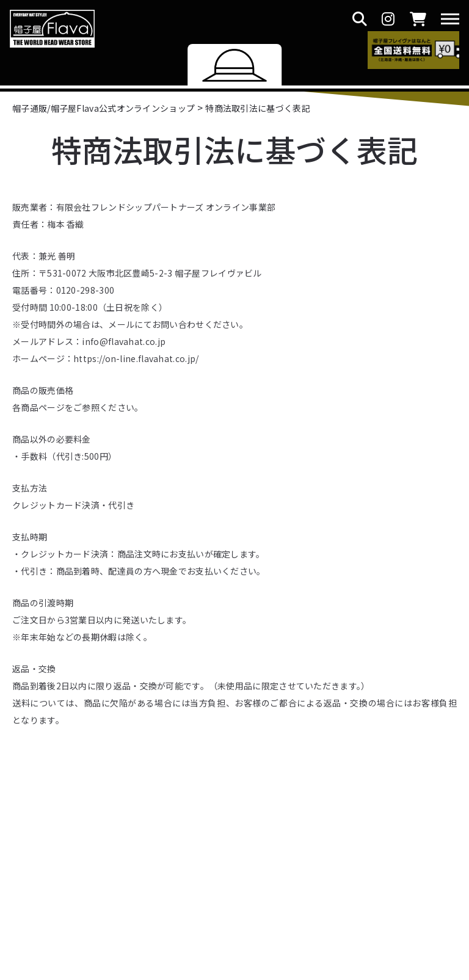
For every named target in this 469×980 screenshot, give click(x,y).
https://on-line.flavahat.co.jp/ (136, 358)
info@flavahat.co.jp (124, 341)
